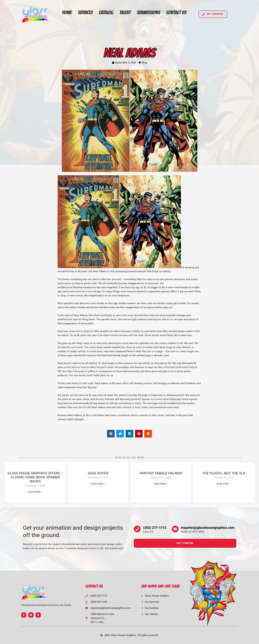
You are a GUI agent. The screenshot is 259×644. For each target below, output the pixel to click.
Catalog (106, 12)
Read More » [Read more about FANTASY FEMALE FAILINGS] (161, 484)
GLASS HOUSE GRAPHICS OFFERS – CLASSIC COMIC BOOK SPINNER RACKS (35, 477)
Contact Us (176, 12)
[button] (111, 434)
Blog (144, 63)
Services (85, 12)
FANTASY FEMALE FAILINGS (161, 473)
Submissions (148, 12)
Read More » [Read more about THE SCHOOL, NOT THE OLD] (224, 484)
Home (67, 12)
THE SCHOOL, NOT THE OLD (224, 473)
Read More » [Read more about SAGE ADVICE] (98, 484)
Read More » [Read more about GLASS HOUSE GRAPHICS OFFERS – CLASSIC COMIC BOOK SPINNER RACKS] (35, 492)
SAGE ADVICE (98, 473)
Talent (125, 12)
